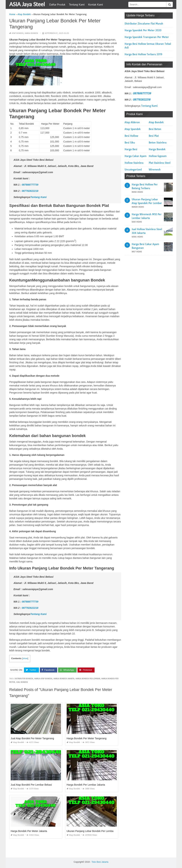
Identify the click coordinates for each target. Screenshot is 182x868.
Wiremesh (155, 170)
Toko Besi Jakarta (100, 862)
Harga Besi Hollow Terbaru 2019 (143, 54)
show (25, 658)
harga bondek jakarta (64, 679)
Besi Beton (155, 129)
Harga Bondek (31, 33)
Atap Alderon (132, 122)
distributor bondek (24, 679)
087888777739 (30, 185)
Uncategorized (133, 170)
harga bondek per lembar (88, 679)
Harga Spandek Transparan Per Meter (147, 37)
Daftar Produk (57, 4)
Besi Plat (154, 136)
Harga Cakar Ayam (136, 156)
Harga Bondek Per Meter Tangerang (87, 738)
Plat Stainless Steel (160, 163)
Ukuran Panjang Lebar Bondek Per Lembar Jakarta (95, 831)
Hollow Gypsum (158, 156)
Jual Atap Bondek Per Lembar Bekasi (31, 785)
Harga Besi (131, 149)
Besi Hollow (131, 136)
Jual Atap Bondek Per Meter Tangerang (32, 738)
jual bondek (22, 682)
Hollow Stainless (134, 163)
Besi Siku (130, 143)
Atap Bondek (18, 33)
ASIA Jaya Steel (27, 4)
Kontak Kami (96, 4)
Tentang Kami (77, 4)
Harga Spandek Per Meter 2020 (143, 30)
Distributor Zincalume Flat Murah (144, 24)
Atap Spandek (133, 129)
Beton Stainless (158, 143)
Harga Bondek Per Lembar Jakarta (86, 785)
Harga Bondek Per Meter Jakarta (29, 831)
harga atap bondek (43, 679)
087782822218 (30, 191)
